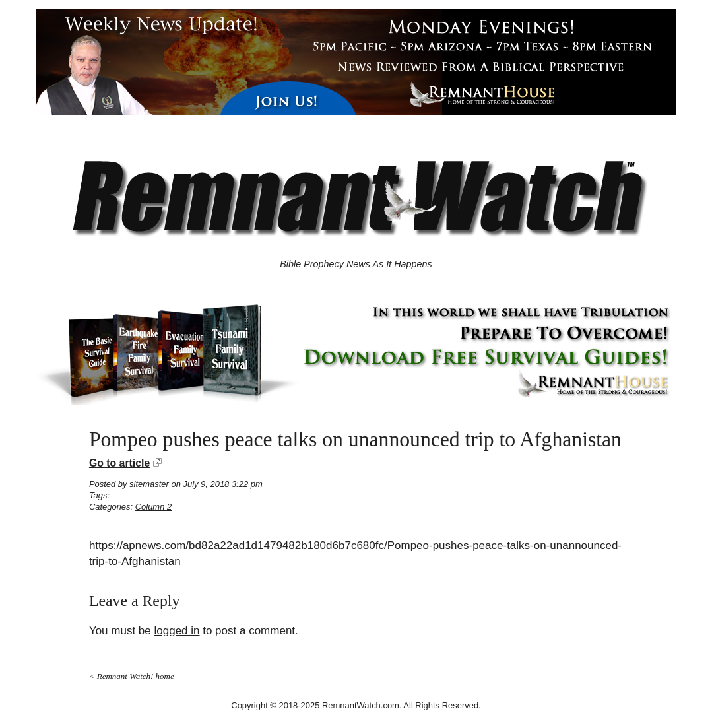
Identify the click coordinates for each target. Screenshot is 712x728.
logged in (177, 631)
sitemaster (149, 484)
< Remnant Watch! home (132, 676)
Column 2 (153, 507)
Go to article (119, 463)
